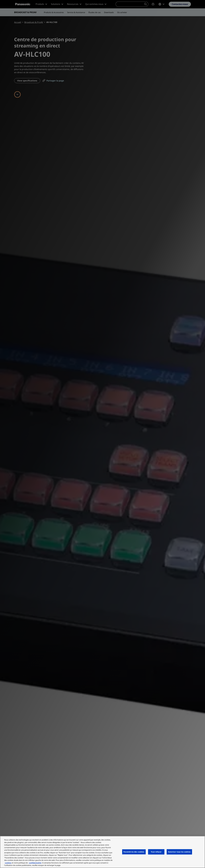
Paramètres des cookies (134, 852)
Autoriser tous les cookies (179, 852)
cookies (8, 863)
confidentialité (35, 863)
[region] (103, 852)
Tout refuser (156, 852)
